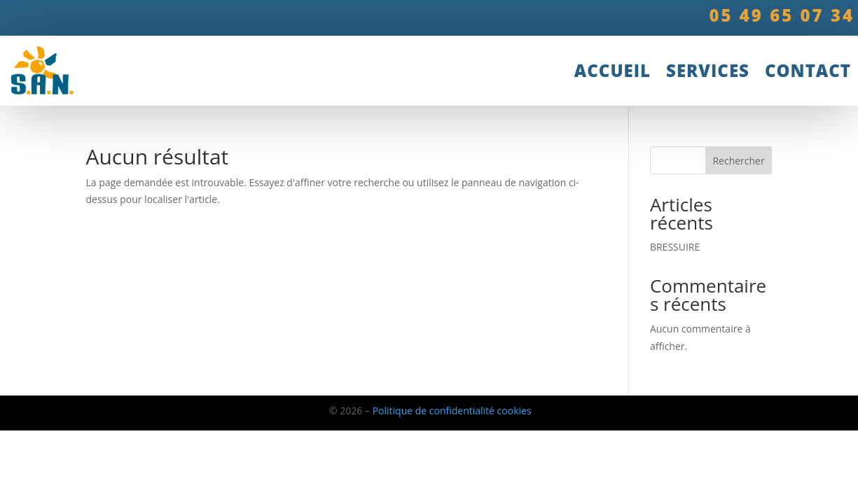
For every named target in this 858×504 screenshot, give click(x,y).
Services (708, 70)
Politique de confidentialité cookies (452, 411)
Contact (808, 70)
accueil (613, 70)
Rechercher (738, 161)
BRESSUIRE (675, 247)
